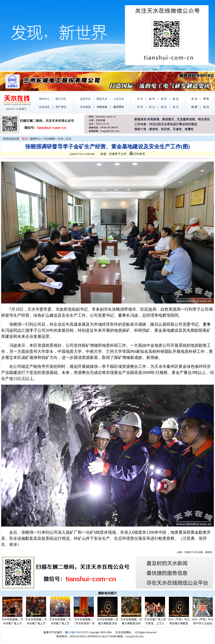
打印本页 (137, 154)
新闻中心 (36, 139)
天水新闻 (49, 139)
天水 (60, 139)
